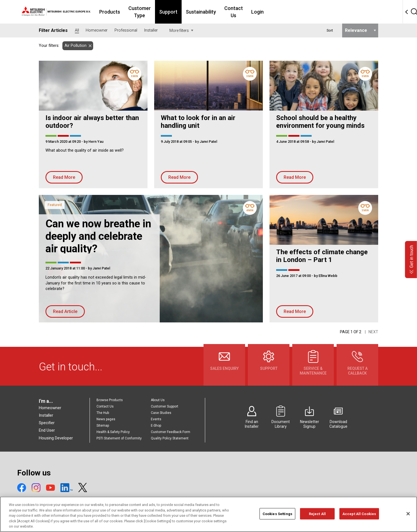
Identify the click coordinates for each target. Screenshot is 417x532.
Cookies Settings (277, 522)
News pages (106, 419)
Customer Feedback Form (171, 432)
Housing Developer (56, 438)
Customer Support (165, 406)
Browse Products (110, 400)
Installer (46, 415)
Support (210, 12)
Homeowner (50, 408)
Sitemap (103, 426)
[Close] (408, 521)
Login (306, 12)
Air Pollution (74, 46)
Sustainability (243, 12)
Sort (330, 30)
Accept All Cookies (359, 522)
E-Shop (156, 426)
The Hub (103, 413)
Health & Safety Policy (113, 432)
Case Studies (161, 413)
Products (140, 12)
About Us (158, 400)
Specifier (47, 423)
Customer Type (176, 12)
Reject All (317, 522)
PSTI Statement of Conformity (119, 438)
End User (47, 430)
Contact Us (279, 12)
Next (373, 332)
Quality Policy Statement (170, 438)
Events (156, 419)
